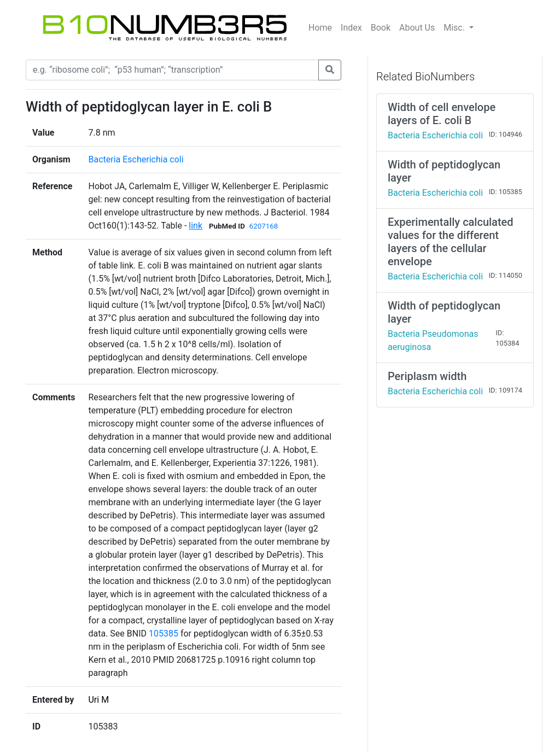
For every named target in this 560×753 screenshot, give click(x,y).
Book (381, 28)
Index (351, 28)
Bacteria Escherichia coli (136, 159)
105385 (164, 634)
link (196, 226)
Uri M (98, 700)
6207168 (264, 226)
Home (320, 28)
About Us (417, 28)
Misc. (455, 28)
